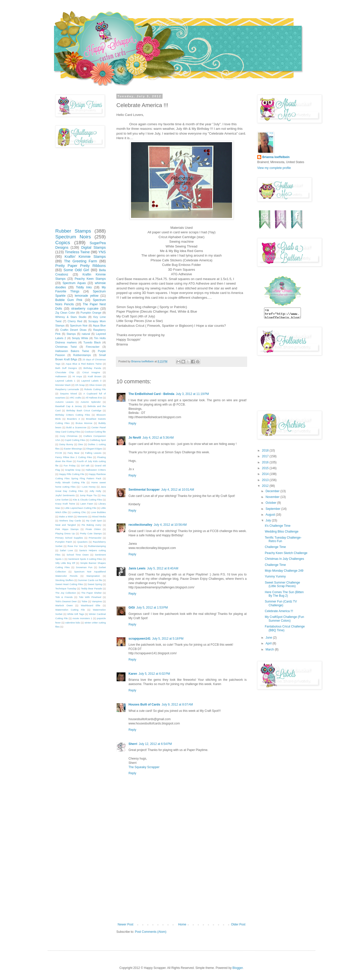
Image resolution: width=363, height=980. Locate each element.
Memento (83, 517)
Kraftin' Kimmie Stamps (85, 257)
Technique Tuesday (66, 588)
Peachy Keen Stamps (90, 279)
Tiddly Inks (84, 287)
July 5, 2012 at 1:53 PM (152, 608)
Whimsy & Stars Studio (71, 317)
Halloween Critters (96, 470)
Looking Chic (79, 512)
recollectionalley (140, 525)
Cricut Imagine (91, 372)
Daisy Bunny (66, 444)
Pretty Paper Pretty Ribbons (81, 266)
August (271, 515)
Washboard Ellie (90, 605)
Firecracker (93, 347)
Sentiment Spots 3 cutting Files (85, 559)
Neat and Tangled (66, 525)
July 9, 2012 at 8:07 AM (177, 705)
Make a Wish (66, 517)
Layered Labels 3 (91, 381)
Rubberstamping (97, 546)
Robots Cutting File (95, 389)
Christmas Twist (66, 347)
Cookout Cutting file (95, 432)
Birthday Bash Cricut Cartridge (84, 410)
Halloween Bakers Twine (72, 351)
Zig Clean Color (65, 313)
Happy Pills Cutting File (72, 474)
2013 (266, 480)
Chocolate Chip (65, 372)
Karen (133, 674)
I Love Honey (88, 487)
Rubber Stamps (73, 231)
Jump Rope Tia (88, 495)
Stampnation (93, 576)
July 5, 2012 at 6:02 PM (154, 674)
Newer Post (125, 924)
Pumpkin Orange (91, 313)
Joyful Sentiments (65, 495)
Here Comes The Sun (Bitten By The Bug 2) (284, 594)
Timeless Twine (77, 252)
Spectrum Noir (79, 325)
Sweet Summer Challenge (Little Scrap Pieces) (282, 584)
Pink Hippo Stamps (67, 529)
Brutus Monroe (84, 423)
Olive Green (96, 385)
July (269, 520)
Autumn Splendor (91, 402)
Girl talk (85, 466)
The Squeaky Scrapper (144, 767)
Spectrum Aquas (74, 283)
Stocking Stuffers (64, 580)
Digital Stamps (94, 247)
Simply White (80, 338)
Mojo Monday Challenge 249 (284, 571)
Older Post (238, 924)
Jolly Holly (95, 491)
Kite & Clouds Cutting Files (87, 500)
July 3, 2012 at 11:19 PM (192, 394)
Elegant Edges (94, 449)
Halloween (61, 376)
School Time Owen (78, 555)
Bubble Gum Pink (69, 300)
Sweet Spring (95, 584)
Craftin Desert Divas (73, 330)
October (271, 503)
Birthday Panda (92, 368)
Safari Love (66, 550)
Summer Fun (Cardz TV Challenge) (281, 603)
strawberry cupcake (85, 309)
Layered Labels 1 (65, 381)
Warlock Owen (64, 605)
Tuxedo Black (92, 342)
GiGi (132, 608)
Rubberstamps (82, 355)
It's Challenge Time (278, 526)
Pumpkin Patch (64, 542)
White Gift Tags (76, 614)
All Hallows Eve (94, 398)
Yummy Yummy (275, 576)
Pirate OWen (93, 529)
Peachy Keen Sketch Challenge (286, 553)
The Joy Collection (66, 593)
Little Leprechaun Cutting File (80, 508)
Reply (132, 423)
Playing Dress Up (65, 533)
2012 (266, 486)
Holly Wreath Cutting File (70, 482)
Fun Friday (70, 466)
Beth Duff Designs (66, 368)
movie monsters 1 (82, 618)
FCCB (59, 453)
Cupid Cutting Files (75, 440)
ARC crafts (75, 398)
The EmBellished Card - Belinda (151, 394)
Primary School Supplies (69, 538)
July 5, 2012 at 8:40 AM (163, 568)
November (273, 497)
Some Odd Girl (76, 270)
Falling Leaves (93, 453)
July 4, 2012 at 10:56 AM (170, 525)
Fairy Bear (74, 453)
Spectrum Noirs (73, 237)
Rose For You (75, 546)
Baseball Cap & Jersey (69, 406)
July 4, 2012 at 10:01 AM (177, 490)
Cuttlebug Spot (98, 440)
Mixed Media (99, 517)
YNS (102, 252)
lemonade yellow (87, 296)
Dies (81, 444)
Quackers (82, 542)
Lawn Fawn (87, 504)
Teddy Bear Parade (92, 588)
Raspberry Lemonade (67, 389)
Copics (63, 243)
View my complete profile (274, 168)
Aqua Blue (99, 325)
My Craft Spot (94, 521)
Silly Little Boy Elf (65, 563)
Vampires (97, 601)
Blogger (238, 968)
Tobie (84, 601)
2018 (266, 450)
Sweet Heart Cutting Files (69, 584)
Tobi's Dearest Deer (66, 601)
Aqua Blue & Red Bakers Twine (84, 364)
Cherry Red (75, 321)
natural (86, 334)
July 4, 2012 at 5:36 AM (158, 438)
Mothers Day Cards (70, 521)
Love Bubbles (98, 512)
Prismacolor (95, 538)
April (269, 643)
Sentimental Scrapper (144, 490)
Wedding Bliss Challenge (282, 532)
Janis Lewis (137, 568)
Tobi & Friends (64, 597)
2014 (266, 474)
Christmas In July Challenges (284, 559)
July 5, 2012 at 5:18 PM (168, 639)
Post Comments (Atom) (151, 932)
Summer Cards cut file (90, 580)
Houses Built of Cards (144, 705)
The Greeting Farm (80, 261)
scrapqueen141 (139, 639)
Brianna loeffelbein (276, 157)
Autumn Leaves (64, 402)
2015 (266, 468)
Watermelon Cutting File (70, 610)
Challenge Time (275, 547)
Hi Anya (77, 376)
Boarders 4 (73, 419)
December (273, 491)
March (270, 649)
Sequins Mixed (69, 394)
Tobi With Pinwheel (90, 597)
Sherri (133, 744)
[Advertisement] (181, 885)
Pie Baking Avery (91, 525)
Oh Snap (80, 385)
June (269, 638)
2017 (266, 456)
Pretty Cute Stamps (91, 533)
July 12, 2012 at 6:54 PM (155, 744)
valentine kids (73, 623)
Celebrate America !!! (279, 611)
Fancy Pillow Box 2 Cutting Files (74, 457)
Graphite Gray (73, 470)
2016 (266, 462)
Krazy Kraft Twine (65, 504)
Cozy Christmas (69, 436)
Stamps (71, 334)
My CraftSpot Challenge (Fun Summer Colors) (284, 619)
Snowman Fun (84, 567)
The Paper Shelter (92, 593)
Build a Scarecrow (76, 427)
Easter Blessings (73, 449)
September (273, 509)
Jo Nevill (135, 438)
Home (182, 924)
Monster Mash (63, 385)
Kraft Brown (95, 376)
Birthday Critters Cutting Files (73, 415)
